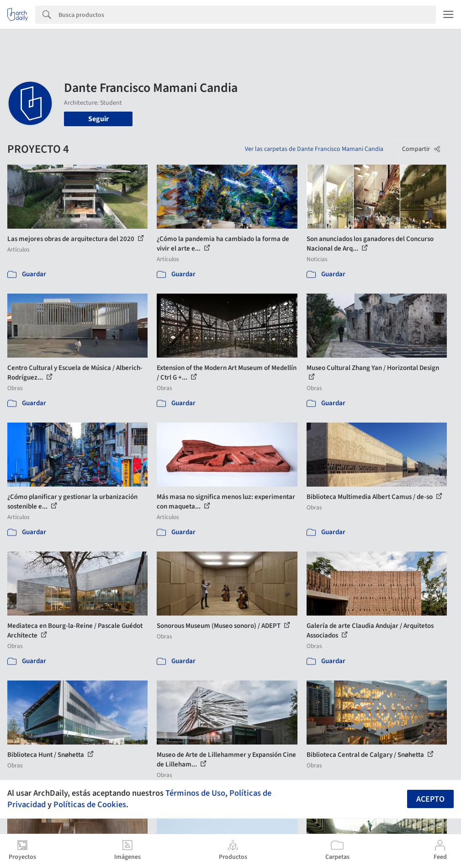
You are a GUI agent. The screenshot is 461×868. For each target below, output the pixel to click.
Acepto (430, 799)
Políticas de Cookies (90, 804)
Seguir (98, 119)
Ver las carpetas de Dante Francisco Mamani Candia (314, 149)
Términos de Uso (195, 793)
